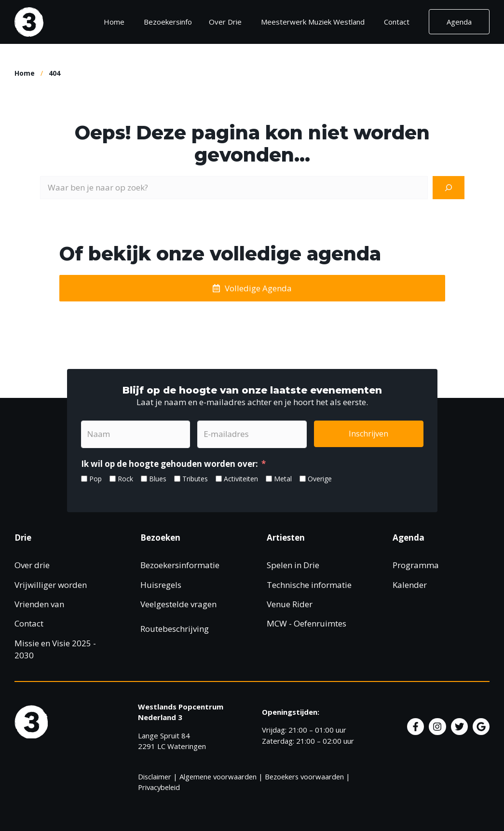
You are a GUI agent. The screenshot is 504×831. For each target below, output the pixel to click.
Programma (416, 565)
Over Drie (225, 22)
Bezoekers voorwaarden (304, 777)
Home (114, 22)
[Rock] (113, 479)
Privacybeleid (159, 787)
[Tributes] (177, 479)
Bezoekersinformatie (180, 565)
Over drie (32, 565)
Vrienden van (39, 604)
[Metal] (269, 479)
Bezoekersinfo (171, 22)
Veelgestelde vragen (178, 604)
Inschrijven (368, 434)
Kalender (410, 585)
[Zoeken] (449, 188)
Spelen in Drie (293, 565)
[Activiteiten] (219, 479)
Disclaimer (155, 777)
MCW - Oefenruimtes (306, 623)
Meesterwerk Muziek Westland (313, 22)
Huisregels (161, 585)
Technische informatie (309, 585)
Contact (397, 22)
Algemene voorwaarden (218, 777)
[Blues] (144, 479)
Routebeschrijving (175, 629)
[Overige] (303, 479)
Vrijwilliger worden (51, 585)
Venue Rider (290, 604)
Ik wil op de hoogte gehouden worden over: (170, 464)
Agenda (459, 22)
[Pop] (84, 479)
